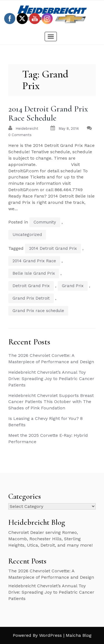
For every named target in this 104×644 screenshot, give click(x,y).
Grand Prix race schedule (38, 311)
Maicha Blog (79, 635)
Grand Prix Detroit (31, 298)
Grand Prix (73, 286)
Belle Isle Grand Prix (34, 273)
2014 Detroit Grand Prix (53, 248)
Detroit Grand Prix (31, 286)
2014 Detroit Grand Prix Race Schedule (48, 113)
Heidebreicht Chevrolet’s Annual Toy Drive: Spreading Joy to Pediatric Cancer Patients (51, 379)
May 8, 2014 (69, 128)
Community (45, 222)
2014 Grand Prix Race (34, 261)
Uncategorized (27, 235)
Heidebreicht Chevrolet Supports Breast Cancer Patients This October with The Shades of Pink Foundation (51, 402)
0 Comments (20, 135)
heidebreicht (27, 128)
